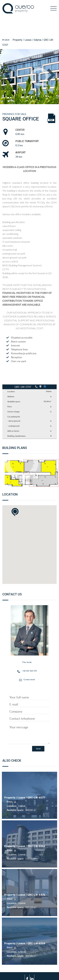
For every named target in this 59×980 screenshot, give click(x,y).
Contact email (29, 679)
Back (6, 40)
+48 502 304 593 (29, 671)
